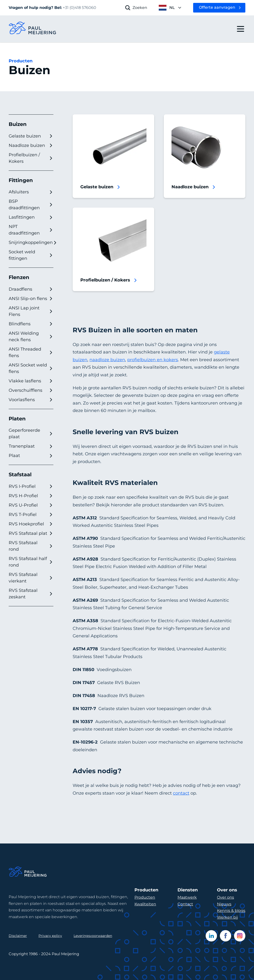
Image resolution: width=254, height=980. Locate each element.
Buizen (18, 124)
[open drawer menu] (241, 29)
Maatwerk (187, 897)
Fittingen (21, 180)
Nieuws (224, 904)
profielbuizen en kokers (153, 360)
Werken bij (227, 917)
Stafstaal (20, 474)
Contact (185, 904)
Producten (21, 61)
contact (181, 793)
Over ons (225, 897)
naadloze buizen (107, 360)
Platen (17, 419)
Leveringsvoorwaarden (93, 936)
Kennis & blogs (231, 911)
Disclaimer (18, 936)
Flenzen (19, 277)
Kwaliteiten (145, 904)
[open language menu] (170, 8)
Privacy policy (50, 936)
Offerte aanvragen (217, 7)
